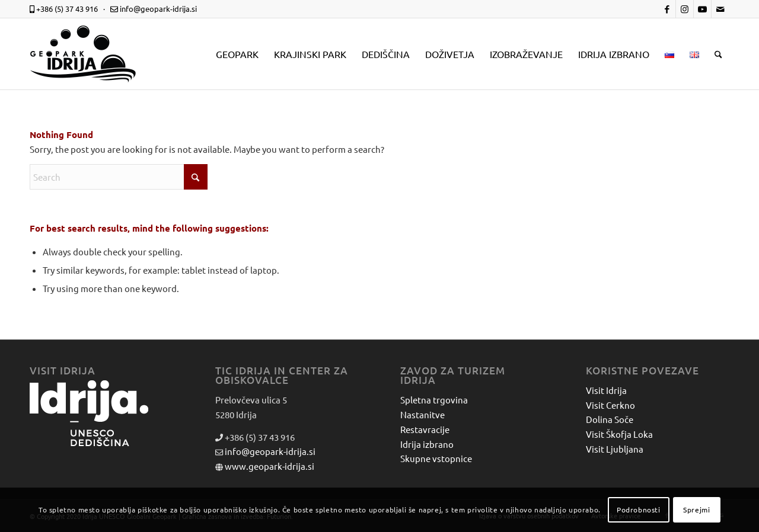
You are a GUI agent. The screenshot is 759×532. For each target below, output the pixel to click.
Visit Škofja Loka (619, 434)
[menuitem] (237, 54)
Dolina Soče (610, 419)
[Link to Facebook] (667, 9)
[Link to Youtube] (702, 9)
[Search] (718, 54)
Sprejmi (696, 509)
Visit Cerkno (610, 405)
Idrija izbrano (427, 444)
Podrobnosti (639, 509)
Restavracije (425, 429)
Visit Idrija (606, 390)
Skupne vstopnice (436, 458)
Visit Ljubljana (615, 449)
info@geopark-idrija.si (270, 451)
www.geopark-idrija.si (270, 466)
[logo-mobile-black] (83, 54)
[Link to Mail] (720, 9)
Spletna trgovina (434, 400)
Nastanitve (422, 414)
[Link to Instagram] (685, 9)
